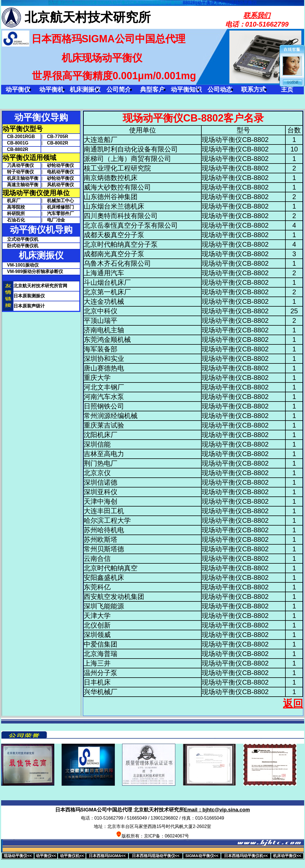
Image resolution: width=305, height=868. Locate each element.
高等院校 (14, 207)
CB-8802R (15, 149)
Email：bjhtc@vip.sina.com (217, 810)
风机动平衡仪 (60, 185)
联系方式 (253, 89)
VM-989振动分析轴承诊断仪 (35, 271)
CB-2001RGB (19, 136)
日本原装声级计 (29, 306)
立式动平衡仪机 (23, 239)
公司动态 (220, 89)
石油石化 (14, 220)
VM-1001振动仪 (23, 265)
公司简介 (119, 89)
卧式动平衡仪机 (23, 246)
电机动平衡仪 (60, 172)
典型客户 (152, 89)
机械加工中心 (60, 201)
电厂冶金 (56, 220)
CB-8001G (15, 143)
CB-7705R (58, 136)
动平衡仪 (18, 89)
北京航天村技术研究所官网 (40, 286)
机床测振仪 (85, 89)
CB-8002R (58, 143)
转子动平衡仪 (18, 172)
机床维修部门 (60, 207)
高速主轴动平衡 (20, 185)
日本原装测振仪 (29, 296)
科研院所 (14, 214)
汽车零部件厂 (60, 214)
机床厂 (11, 201)
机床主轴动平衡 (20, 178)
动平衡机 (52, 89)
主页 (287, 89)
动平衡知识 (186, 89)
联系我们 (257, 15)
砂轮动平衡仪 (60, 165)
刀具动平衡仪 (18, 165)
